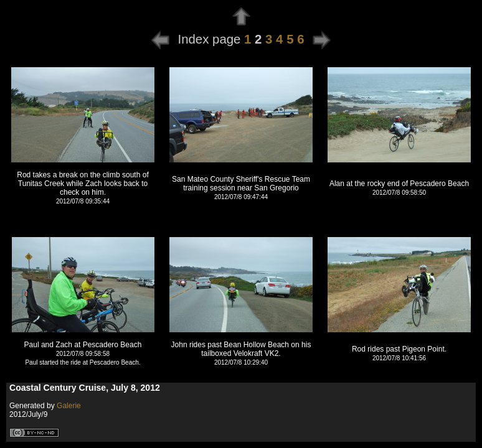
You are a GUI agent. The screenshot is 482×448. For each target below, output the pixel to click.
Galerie (69, 406)
